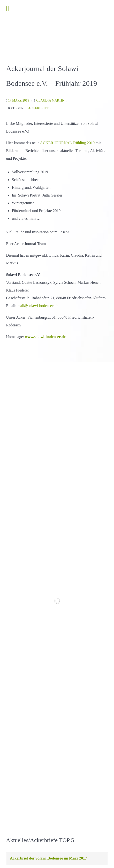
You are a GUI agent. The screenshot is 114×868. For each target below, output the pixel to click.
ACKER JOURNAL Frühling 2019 (67, 143)
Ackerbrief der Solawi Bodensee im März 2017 (48, 858)
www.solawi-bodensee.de (45, 337)
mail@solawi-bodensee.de (38, 306)
